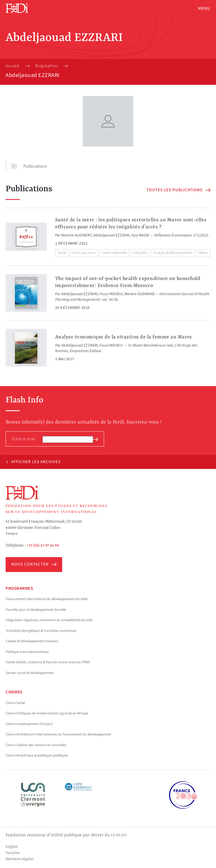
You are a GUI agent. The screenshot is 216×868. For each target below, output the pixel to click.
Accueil (13, 66)
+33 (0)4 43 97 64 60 (43, 545)
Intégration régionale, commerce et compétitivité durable (49, 620)
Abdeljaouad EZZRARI (112, 235)
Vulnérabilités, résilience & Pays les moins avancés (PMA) (48, 662)
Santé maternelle (114, 253)
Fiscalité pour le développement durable (36, 610)
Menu (204, 8)
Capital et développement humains (32, 641)
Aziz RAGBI (140, 235)
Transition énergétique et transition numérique (41, 631)
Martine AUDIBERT (76, 235)
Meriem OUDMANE (139, 294)
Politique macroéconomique (27, 652)
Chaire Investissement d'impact (29, 724)
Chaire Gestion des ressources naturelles (36, 745)
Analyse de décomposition (173, 253)
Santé (62, 253)
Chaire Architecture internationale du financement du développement (58, 734)
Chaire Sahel (15, 703)
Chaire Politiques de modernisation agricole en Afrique (47, 713)
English (12, 847)
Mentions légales (20, 859)
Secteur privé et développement (30, 673)
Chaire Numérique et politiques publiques (37, 755)
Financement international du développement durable (47, 599)
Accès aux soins (84, 253)
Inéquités (140, 253)
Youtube (13, 853)
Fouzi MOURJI (111, 294)
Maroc (203, 253)
